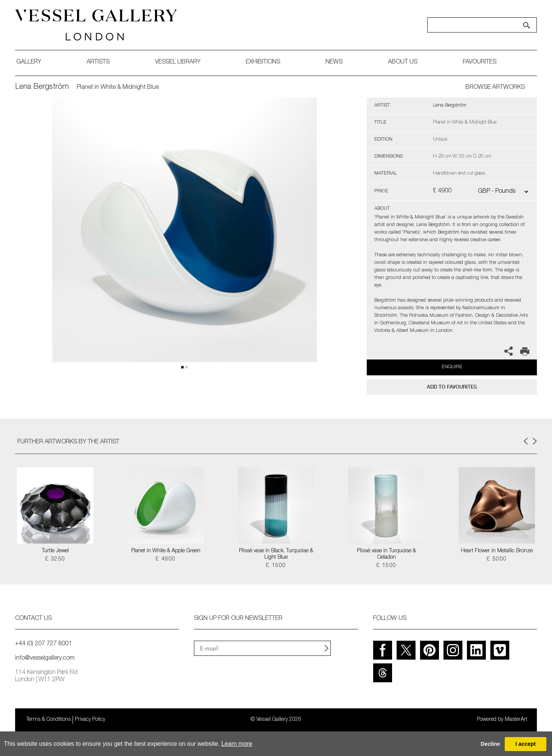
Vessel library (178, 62)
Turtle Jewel (55, 551)
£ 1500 (276, 566)
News (334, 62)
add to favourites (452, 387)
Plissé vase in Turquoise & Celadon (386, 554)
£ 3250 (55, 559)
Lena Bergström (42, 87)
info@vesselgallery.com (45, 658)
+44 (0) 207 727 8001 (43, 644)
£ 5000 (497, 559)
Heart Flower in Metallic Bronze (497, 551)
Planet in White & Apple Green (166, 551)
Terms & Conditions (49, 720)
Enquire (452, 367)
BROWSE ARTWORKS (495, 88)
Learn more (237, 744)
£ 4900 (165, 559)
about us (403, 62)
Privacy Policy (90, 720)
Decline (490, 744)
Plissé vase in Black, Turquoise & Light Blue (276, 554)
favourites (480, 62)
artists (98, 62)
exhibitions (263, 62)
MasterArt (516, 720)
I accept (526, 744)
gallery (29, 62)
